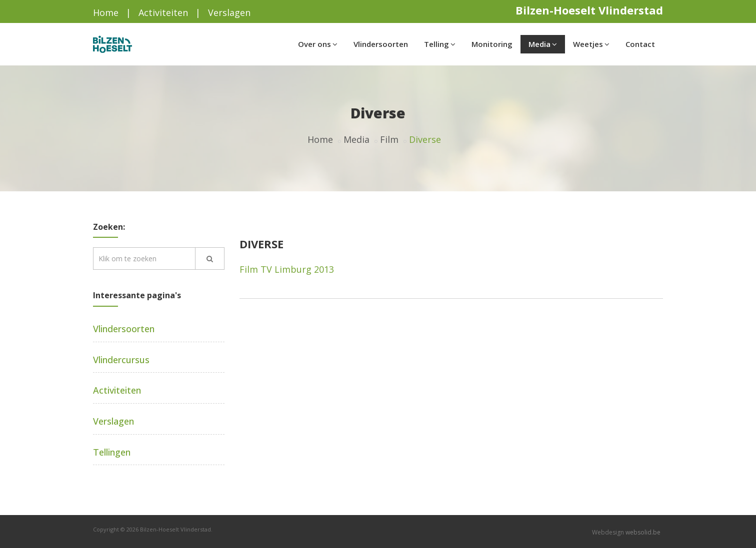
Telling (440, 44)
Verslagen (229, 12)
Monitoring (492, 44)
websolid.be (643, 532)
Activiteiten (163, 12)
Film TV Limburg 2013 (287, 269)
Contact (640, 44)
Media (543, 44)
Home (106, 12)
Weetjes (591, 44)
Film (389, 139)
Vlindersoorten (381, 44)
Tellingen (112, 452)
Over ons (318, 44)
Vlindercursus (121, 360)
